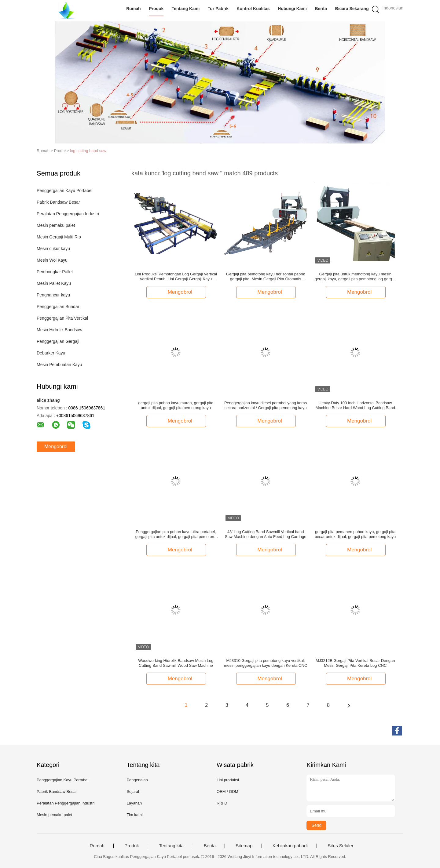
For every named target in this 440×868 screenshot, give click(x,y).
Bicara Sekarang (352, 9)
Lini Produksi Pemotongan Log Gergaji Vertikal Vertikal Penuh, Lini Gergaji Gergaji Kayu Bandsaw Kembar (176, 277)
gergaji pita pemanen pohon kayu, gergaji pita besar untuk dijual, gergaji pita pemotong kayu (355, 534)
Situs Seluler (340, 846)
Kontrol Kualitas (253, 9)
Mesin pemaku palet (56, 225)
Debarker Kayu (51, 353)
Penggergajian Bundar (58, 307)
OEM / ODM (227, 792)
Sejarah (133, 792)
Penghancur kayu (53, 295)
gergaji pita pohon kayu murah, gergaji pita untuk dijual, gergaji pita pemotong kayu (176, 405)
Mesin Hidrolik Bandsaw (59, 330)
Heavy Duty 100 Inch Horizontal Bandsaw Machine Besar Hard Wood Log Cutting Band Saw (355, 405)
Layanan (134, 803)
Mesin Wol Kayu (52, 260)
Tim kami (134, 815)
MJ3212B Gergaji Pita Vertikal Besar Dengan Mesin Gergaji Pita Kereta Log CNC (355, 663)
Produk (156, 9)
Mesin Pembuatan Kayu (59, 365)
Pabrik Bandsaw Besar (58, 202)
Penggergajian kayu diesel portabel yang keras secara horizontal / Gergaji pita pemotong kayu (266, 405)
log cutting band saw (88, 151)
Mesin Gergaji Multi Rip (59, 237)
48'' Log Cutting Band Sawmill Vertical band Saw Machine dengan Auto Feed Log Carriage (266, 534)
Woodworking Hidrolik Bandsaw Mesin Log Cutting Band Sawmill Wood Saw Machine (176, 663)
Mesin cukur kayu (53, 249)
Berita (321, 9)
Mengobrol (56, 447)
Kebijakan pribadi (290, 846)
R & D (222, 803)
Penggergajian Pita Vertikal (62, 318)
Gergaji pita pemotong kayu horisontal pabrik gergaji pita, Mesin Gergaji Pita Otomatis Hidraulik (266, 277)
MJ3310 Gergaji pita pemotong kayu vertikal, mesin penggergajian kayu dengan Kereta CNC (266, 663)
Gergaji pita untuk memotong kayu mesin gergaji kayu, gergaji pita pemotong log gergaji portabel (355, 277)
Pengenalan (137, 780)
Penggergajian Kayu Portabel (64, 191)
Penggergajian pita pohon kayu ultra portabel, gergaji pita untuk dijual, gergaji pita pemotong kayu (176, 534)
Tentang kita (171, 846)
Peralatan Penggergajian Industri (68, 214)
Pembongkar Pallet (55, 272)
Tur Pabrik (218, 9)
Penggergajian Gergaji (58, 341)
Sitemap (244, 846)
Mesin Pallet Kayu (54, 283)
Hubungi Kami (292, 9)
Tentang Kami (186, 9)
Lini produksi (228, 780)
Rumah (133, 9)
